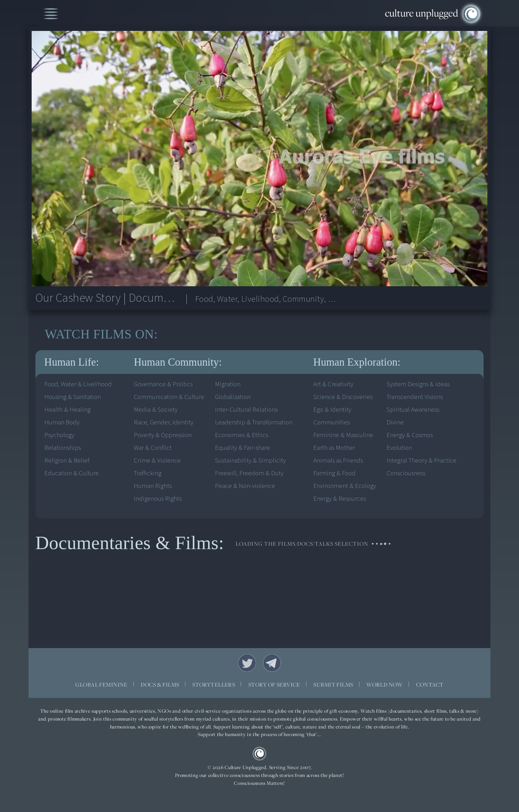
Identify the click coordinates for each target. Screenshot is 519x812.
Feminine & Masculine (343, 435)
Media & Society (156, 410)
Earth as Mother (334, 448)
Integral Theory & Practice (421, 461)
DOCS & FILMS (160, 685)
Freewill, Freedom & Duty (249, 473)
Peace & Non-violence (245, 486)
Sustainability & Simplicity (250, 461)
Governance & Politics (163, 384)
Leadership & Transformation (254, 422)
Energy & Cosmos (410, 435)
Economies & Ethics (241, 435)
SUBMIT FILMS (333, 685)
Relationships (63, 448)
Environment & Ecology (345, 486)
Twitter (247, 663)
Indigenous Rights (158, 499)
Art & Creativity (333, 384)
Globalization (233, 397)
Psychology (59, 435)
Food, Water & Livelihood (78, 384)
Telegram (272, 663)
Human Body (62, 422)
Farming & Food (334, 473)
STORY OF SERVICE (274, 685)
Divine (395, 422)
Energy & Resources (340, 499)
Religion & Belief (67, 461)
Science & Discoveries (343, 397)
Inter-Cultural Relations (246, 410)
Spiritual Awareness (413, 410)
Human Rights (153, 486)
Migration (228, 384)
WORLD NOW (385, 685)
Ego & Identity (332, 410)
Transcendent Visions (415, 397)
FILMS (112, 335)
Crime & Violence (157, 461)
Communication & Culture (169, 397)
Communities (332, 422)
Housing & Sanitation (73, 397)
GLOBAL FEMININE (101, 685)
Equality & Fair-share (242, 448)
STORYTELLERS (214, 685)
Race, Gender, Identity (164, 422)
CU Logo (259, 754)
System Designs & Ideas (418, 384)
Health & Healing (67, 410)
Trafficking (148, 473)
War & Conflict (153, 448)
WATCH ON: (101, 335)
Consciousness (406, 473)
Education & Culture (72, 473)
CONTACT (430, 685)
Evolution (399, 448)
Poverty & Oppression (163, 435)
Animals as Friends (338, 461)
